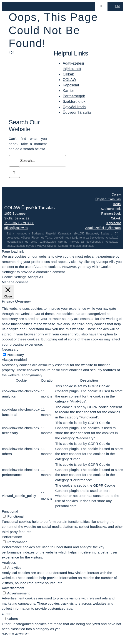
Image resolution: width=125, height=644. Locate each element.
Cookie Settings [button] (14, 277)
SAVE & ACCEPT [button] (15, 634)
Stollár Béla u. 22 (17, 218)
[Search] (14, 172)
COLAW (69, 80)
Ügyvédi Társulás (77, 112)
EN (117, 6)
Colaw (116, 194)
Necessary (16, 355)
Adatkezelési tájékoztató (103, 228)
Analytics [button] (9, 562)
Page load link (13, 251)
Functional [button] (10, 511)
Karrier (68, 91)
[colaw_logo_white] (27, 193)
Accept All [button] (35, 277)
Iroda (117, 204)
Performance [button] (12, 537)
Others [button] (7, 614)
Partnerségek (74, 96)
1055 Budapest (15, 214)
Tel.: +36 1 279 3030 (19, 223)
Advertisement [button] (13, 588)
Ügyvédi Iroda (74, 107)
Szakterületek (74, 102)
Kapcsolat (71, 85)
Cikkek (68, 74)
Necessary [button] (10, 349)
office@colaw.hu (16, 228)
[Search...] (37, 161)
